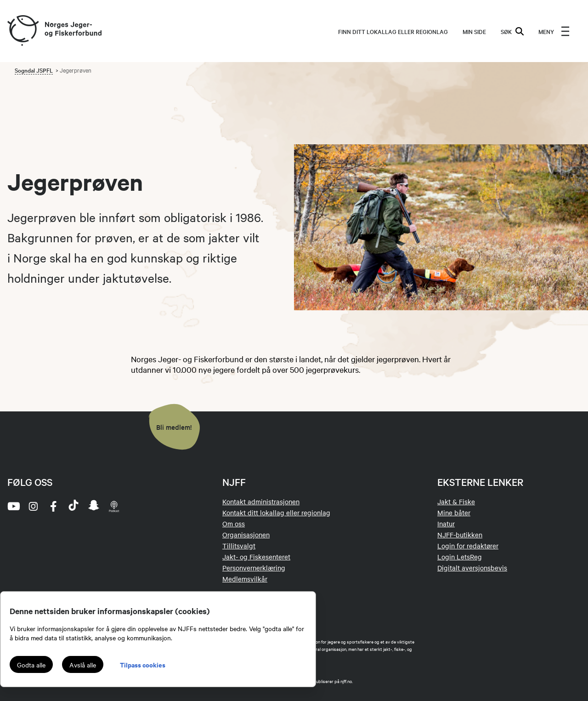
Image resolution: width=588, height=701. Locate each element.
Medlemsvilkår (245, 579)
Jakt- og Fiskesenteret (256, 557)
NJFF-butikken (460, 535)
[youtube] (13, 506)
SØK (512, 31)
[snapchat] (94, 506)
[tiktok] (73, 506)
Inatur (446, 524)
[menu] (554, 31)
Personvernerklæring (254, 568)
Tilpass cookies (143, 664)
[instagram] (33, 506)
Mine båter (454, 513)
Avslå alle (83, 665)
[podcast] (114, 506)
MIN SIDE (474, 31)
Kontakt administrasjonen (261, 502)
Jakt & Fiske (456, 502)
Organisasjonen (246, 535)
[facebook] (53, 506)
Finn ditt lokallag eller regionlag (393, 31)
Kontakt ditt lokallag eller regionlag (276, 513)
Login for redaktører (468, 546)
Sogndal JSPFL (34, 70)
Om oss (234, 524)
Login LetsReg (460, 557)
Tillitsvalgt (239, 546)
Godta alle (31, 665)
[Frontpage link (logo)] (23, 31)
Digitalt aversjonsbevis (472, 568)
